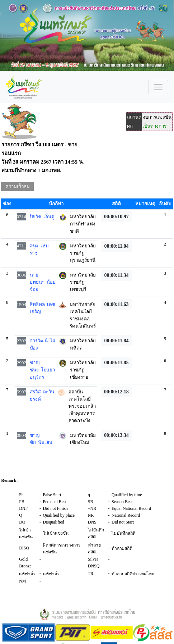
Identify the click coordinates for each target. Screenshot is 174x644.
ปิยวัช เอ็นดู (42, 217)
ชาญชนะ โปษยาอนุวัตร (43, 370)
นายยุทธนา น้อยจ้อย (43, 282)
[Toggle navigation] (158, 87)
